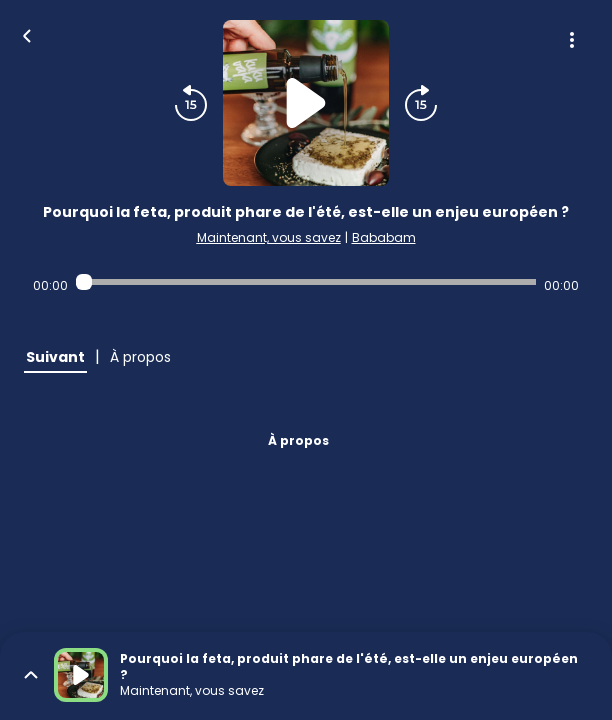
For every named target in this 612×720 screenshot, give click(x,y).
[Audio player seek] (306, 282)
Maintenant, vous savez (269, 237)
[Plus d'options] (572, 40)
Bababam (384, 237)
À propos (298, 440)
